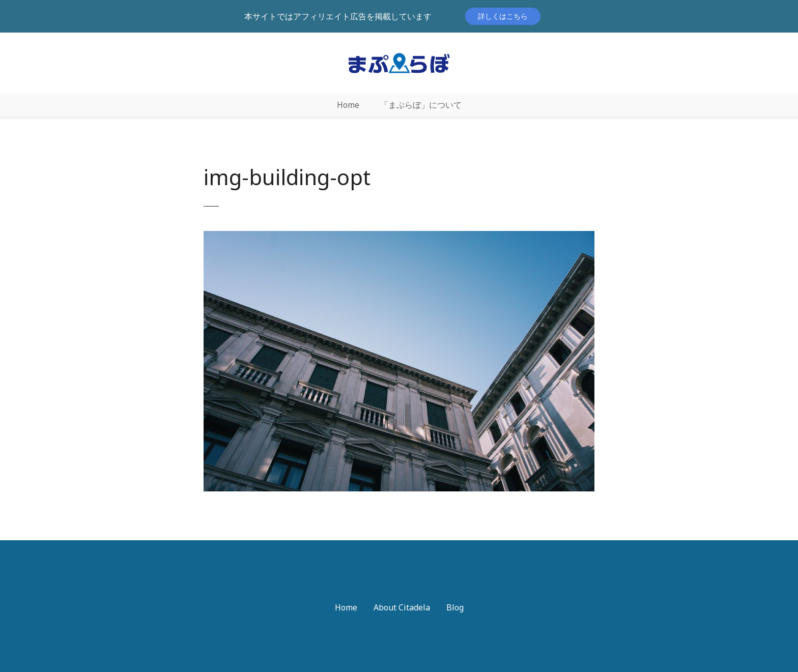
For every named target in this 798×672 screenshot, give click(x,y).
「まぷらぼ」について (421, 105)
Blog (455, 607)
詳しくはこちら (503, 16)
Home (348, 105)
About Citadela (402, 607)
